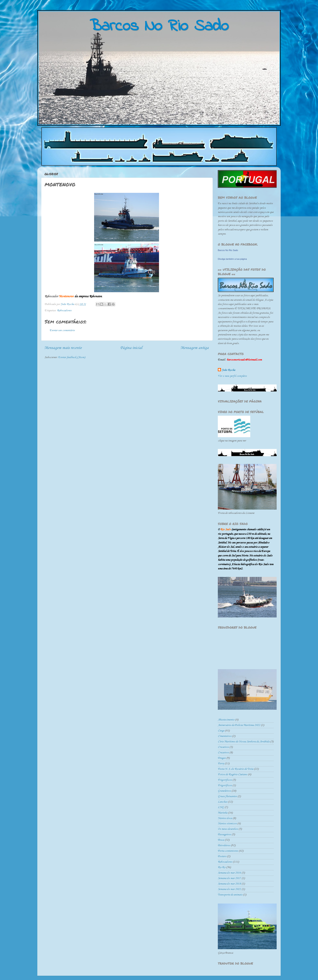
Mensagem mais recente (63, 348)
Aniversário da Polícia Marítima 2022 (239, 725)
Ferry (221, 764)
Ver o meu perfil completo (232, 376)
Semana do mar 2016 (229, 873)
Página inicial (131, 348)
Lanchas (223, 802)
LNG (221, 807)
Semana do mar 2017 (229, 878)
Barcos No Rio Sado (228, 250)
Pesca (221, 840)
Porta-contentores (228, 851)
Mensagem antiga (195, 348)
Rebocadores (64, 311)
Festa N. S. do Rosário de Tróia (236, 769)
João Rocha (228, 370)
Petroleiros (224, 845)
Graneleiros (224, 791)
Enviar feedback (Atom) (72, 357)
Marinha (223, 813)
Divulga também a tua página (232, 259)
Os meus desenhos (228, 829)
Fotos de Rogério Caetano (233, 774)
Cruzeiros (223, 753)
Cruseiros (223, 747)
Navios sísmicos (227, 824)
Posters (222, 856)
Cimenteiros (225, 736)
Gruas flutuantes (227, 796)
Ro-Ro (222, 867)
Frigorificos (225, 780)
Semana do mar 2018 (229, 884)
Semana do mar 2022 (229, 889)
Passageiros (224, 835)
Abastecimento (226, 720)
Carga (221, 731)
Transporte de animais (230, 895)
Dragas (222, 758)
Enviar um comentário (62, 330)
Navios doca (225, 818)
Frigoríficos (225, 785)
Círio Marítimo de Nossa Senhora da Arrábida (244, 742)
